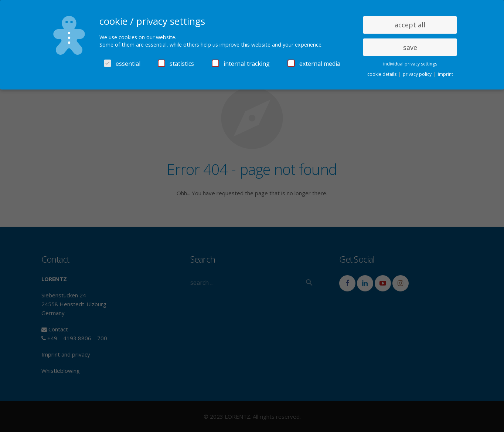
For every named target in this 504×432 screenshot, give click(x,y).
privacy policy (418, 74)
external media (314, 64)
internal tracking (241, 64)
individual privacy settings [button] (410, 64)
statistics (176, 64)
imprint (445, 74)
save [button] (410, 47)
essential (122, 64)
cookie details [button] (382, 74)
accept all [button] (410, 25)
